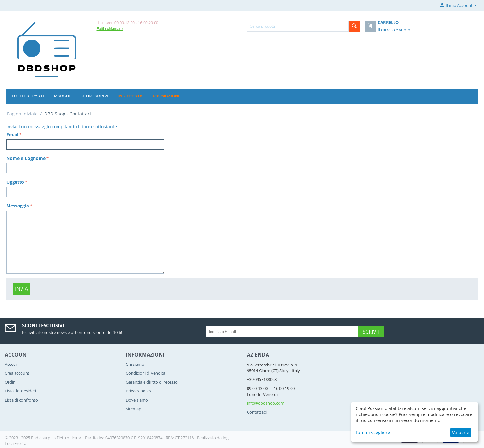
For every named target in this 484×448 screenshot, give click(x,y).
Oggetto (15, 182)
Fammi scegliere (373, 432)
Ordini (11, 382)
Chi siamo (135, 364)
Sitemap (134, 409)
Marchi (62, 96)
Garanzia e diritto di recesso (152, 382)
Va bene (461, 432)
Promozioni (166, 96)
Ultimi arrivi (94, 96)
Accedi (11, 364)
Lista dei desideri (20, 391)
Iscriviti (371, 332)
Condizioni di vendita (146, 373)
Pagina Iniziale (22, 114)
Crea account (17, 373)
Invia (21, 289)
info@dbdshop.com (266, 403)
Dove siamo (137, 400)
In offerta (130, 96)
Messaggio (18, 206)
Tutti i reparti (28, 96)
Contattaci (257, 412)
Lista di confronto (21, 400)
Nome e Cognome (26, 158)
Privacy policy (139, 391)
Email (12, 135)
